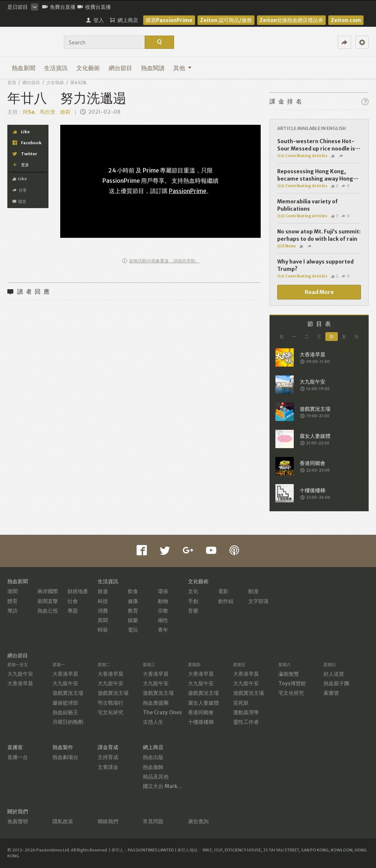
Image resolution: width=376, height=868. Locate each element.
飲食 (133, 591)
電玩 (133, 630)
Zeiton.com (346, 20)
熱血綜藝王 (65, 712)
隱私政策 (63, 821)
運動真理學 (246, 712)
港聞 (12, 591)
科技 (103, 601)
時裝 (103, 630)
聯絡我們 (108, 821)
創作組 (226, 601)
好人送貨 (334, 674)
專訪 (12, 611)
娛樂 (133, 620)
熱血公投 (48, 611)
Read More (319, 292)
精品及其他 (156, 777)
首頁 (12, 82)
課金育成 (108, 747)
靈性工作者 (246, 722)
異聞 (103, 620)
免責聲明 (18, 821)
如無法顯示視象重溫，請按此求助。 (161, 261)
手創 (193, 601)
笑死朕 (241, 703)
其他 (182, 68)
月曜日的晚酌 (68, 722)
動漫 (253, 591)
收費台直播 (94, 7)
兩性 (163, 620)
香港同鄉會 (201, 712)
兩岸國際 (48, 591)
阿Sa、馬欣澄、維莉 (47, 112)
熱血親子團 (336, 683)
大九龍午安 (20, 674)
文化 (193, 591)
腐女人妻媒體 (203, 703)
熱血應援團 (156, 703)
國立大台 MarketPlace (169, 786)
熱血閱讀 (153, 68)
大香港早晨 (20, 683)
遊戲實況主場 (68, 693)
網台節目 (120, 68)
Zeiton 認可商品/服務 (226, 20)
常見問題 (153, 821)
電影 (223, 591)
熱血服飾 (153, 767)
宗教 (163, 611)
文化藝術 (88, 68)
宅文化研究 (111, 712)
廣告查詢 (198, 821)
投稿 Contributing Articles (302, 156)
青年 (163, 630)
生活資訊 (56, 68)
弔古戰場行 (111, 703)
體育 (12, 601)
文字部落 (258, 601)
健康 (133, 601)
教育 (133, 611)
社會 (73, 601)
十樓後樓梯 (201, 722)
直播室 (15, 747)
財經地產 (78, 591)
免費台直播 (59, 7)
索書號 (331, 693)
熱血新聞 (23, 68)
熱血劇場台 (65, 757)
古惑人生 (153, 722)
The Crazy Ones (162, 712)
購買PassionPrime (169, 20)
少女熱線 (55, 82)
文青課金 (108, 767)
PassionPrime (188, 191)
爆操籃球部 (65, 703)
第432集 (79, 82)
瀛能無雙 (289, 674)
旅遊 (103, 591)
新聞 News (287, 246)
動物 (163, 601)
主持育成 (108, 757)
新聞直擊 (48, 601)
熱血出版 (153, 757)
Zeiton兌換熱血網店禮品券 (291, 20)
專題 (73, 611)
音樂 (193, 611)
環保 (163, 591)
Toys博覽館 (292, 683)
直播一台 (18, 757)
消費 (103, 611)
